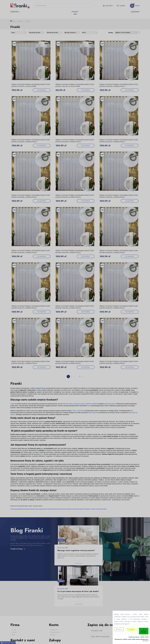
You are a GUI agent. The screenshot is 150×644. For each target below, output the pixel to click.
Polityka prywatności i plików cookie (139, 637)
